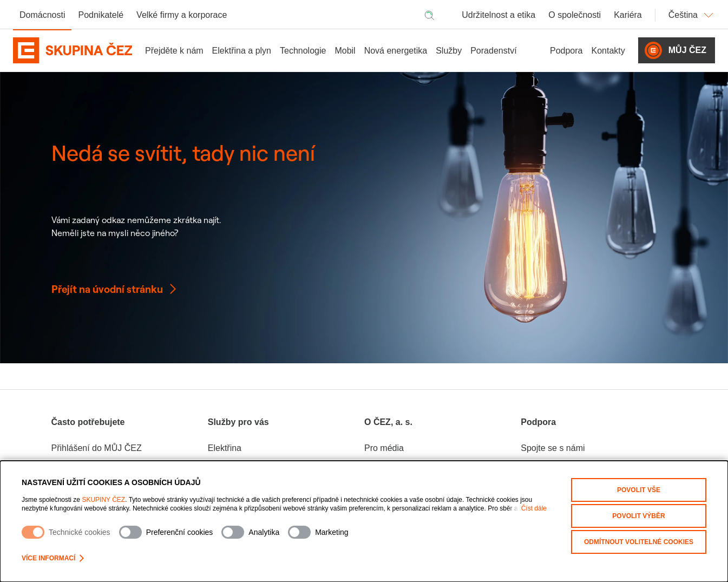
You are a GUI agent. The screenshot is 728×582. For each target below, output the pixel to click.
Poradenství (493, 51)
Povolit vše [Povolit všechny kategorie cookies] (639, 490)
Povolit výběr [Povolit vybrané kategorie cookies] (638, 516)
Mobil (345, 51)
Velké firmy (182, 15)
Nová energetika (396, 51)
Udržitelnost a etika (499, 15)
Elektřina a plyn (242, 51)
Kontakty (608, 51)
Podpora (566, 51)
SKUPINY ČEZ (103, 500)
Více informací (53, 558)
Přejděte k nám (174, 51)
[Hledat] (429, 15)
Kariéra (628, 15)
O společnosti (575, 15)
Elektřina (225, 448)
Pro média (384, 448)
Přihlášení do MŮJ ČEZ (97, 448)
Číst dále (534, 508)
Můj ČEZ (675, 50)
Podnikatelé (101, 15)
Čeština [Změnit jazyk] (692, 15)
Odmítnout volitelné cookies (639, 542)
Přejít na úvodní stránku (115, 289)
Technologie (303, 51)
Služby (449, 51)
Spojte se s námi (553, 448)
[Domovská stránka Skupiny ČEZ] (73, 50)
